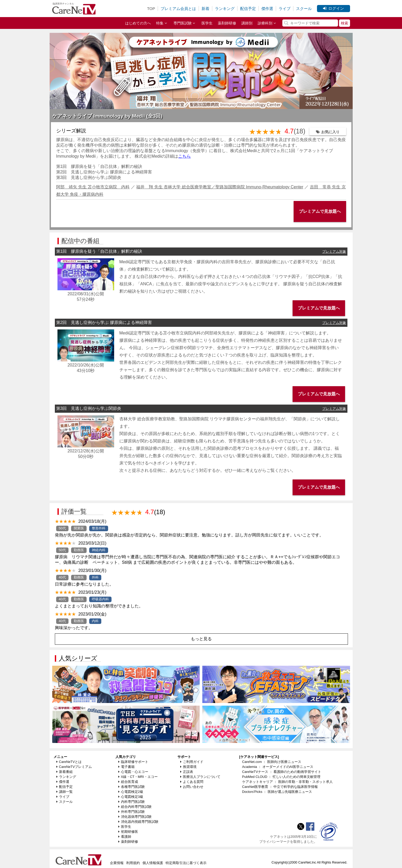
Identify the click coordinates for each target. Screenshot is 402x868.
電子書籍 (126, 767)
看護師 (125, 837)
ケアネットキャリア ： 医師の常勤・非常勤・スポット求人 (287, 782)
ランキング (225, 9)
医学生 (207, 23)
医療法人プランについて (200, 777)
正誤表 (187, 772)
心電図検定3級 (131, 797)
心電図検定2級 (131, 792)
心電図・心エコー (133, 772)
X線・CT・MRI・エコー (138, 777)
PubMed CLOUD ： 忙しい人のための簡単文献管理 (281, 777)
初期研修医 (128, 832)
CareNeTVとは (69, 762)
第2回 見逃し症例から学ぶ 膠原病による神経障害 (104, 172)
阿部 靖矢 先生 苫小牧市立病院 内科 (93, 187)
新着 (205, 9)
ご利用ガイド (192, 762)
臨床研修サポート (133, 762)
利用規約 (133, 863)
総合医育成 (128, 782)
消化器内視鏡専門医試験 (138, 822)
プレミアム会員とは (178, 9)
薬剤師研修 (227, 23)
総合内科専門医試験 (135, 807)
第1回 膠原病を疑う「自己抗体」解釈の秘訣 (99, 166)
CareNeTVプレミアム (74, 767)
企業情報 (117, 863)
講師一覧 (65, 792)
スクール (304, 9)
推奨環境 (188, 767)
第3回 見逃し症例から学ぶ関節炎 (89, 177)
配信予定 (248, 9)
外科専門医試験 (132, 812)
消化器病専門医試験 (135, 817)
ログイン (334, 8)
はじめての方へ (138, 23)
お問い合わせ (192, 787)
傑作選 (267, 9)
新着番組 (65, 772)
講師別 (247, 23)
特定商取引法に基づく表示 (186, 863)
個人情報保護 (153, 863)
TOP (151, 9)
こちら (184, 156)
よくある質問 (192, 782)
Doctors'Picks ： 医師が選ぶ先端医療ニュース (277, 792)
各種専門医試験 (132, 787)
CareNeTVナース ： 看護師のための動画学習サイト (282, 772)
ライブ (285, 9)
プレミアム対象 (334, 252)
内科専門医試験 (132, 802)
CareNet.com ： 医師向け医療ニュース (272, 762)
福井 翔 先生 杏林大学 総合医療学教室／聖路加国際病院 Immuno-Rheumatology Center (220, 187)
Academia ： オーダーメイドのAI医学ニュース (278, 767)
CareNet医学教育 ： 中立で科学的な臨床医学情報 (280, 787)
